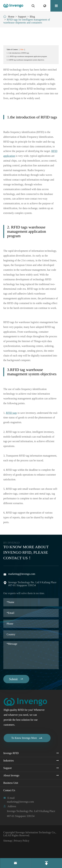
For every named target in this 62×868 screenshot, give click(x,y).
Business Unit (11, 783)
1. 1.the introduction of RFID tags (18, 53)
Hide (22, 49)
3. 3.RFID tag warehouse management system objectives (25, 60)
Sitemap (8, 841)
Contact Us (9, 790)
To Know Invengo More (27, 738)
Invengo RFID (11, 753)
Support (22, 17)
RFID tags (11, 413)
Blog (32, 17)
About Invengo (11, 775)
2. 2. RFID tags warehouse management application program (27, 56)
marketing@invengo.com (22, 574)
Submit (16, 679)
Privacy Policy (22, 841)
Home (11, 17)
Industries (9, 761)
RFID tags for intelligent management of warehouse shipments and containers (27, 21)
